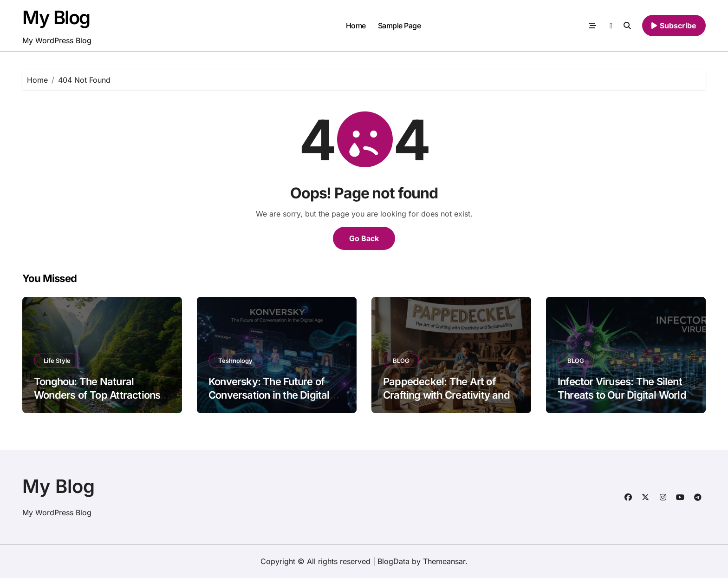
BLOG (401, 361)
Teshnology (235, 361)
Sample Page (400, 26)
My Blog (56, 17)
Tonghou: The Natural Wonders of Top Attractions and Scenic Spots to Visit (97, 395)
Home (356, 26)
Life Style (57, 361)
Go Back (364, 238)
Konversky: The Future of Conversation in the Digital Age (269, 395)
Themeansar (444, 561)
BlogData (393, 561)
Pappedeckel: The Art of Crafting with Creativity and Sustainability (446, 395)
